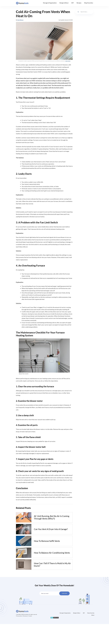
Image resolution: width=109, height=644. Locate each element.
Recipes (79, 3)
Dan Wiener (20, 20)
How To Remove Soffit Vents (47, 541)
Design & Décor (64, 3)
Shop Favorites (89, 3)
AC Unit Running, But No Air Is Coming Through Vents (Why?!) (52, 517)
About (93, 615)
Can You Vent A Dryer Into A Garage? (51, 529)
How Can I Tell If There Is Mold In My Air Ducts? (52, 565)
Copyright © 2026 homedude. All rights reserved (26, 614)
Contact (30, 616)
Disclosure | (26, 616)
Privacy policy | (19, 616)
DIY (73, 3)
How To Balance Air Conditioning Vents (52, 553)
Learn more (68, 61)
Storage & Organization (50, 3)
